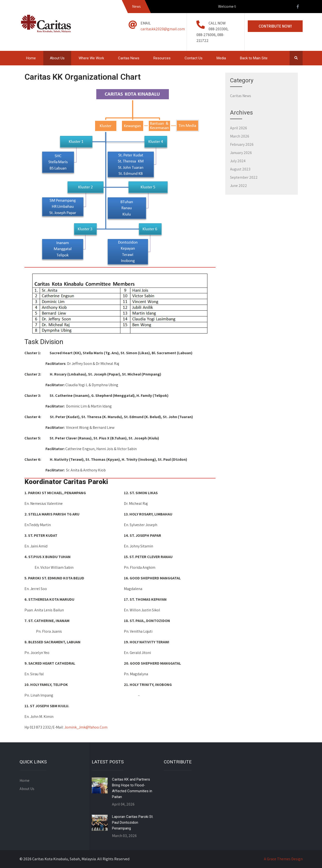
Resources (162, 58)
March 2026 (240, 136)
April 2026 (239, 128)
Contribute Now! (275, 26)
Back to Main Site (254, 58)
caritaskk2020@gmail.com (163, 29)
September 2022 (244, 177)
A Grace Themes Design (283, 859)
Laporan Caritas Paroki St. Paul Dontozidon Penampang (133, 822)
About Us (57, 58)
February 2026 (242, 144)
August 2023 (240, 169)
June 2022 (239, 186)
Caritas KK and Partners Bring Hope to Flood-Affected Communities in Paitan (132, 788)
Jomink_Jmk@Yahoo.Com (86, 727)
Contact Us (194, 58)
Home (31, 58)
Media (221, 58)
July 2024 (238, 161)
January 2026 (241, 153)
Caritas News (129, 58)
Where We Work (91, 58)
